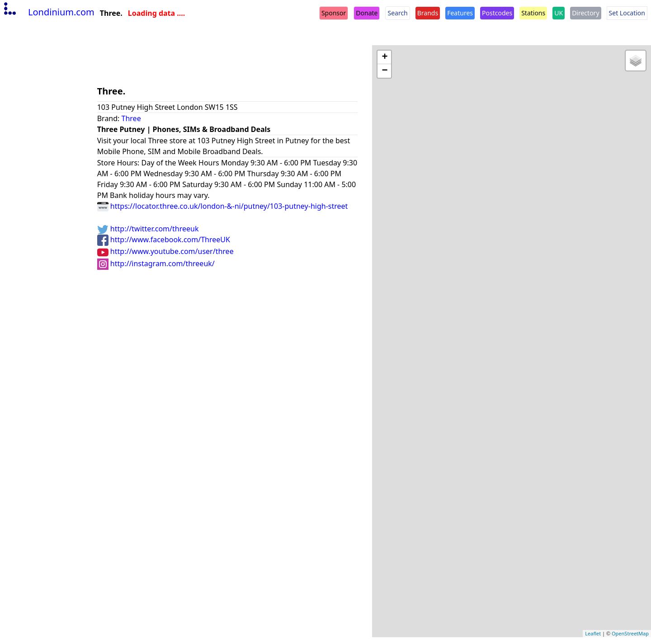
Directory (585, 13)
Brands (428, 13)
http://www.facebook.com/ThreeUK (164, 240)
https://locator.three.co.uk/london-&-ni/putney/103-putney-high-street (223, 206)
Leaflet (593, 633)
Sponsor (334, 13)
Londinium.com (48, 12)
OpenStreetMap (630, 633)
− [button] (384, 71)
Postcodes (497, 13)
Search (397, 13)
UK (559, 13)
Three (131, 118)
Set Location (627, 13)
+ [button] (384, 57)
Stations (533, 13)
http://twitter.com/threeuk (148, 229)
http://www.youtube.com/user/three (165, 251)
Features (460, 13)
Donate (367, 13)
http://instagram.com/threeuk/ (156, 263)
